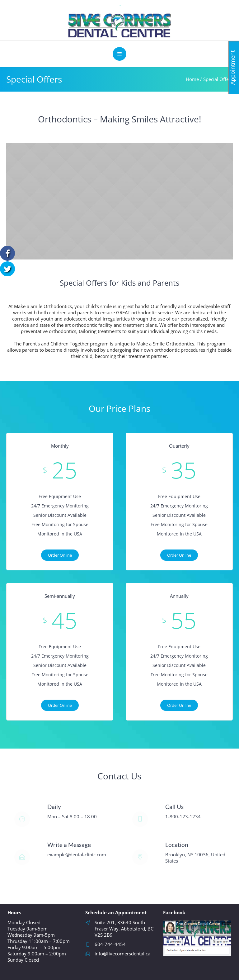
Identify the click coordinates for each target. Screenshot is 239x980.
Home (192, 79)
